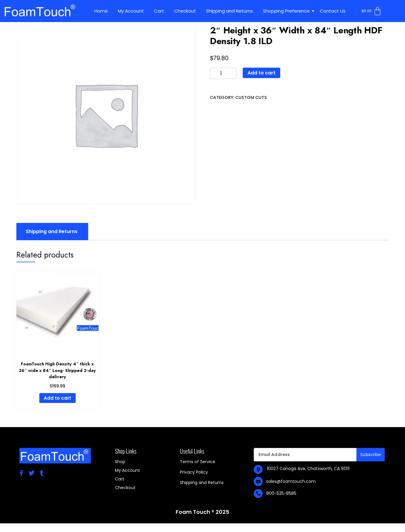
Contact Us (333, 11)
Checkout (185, 11)
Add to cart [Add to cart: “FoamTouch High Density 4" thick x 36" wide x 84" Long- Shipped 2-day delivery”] (57, 398)
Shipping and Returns (229, 11)
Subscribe (371, 455)
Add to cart (261, 73)
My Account (131, 11)
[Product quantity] (223, 73)
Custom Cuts (251, 97)
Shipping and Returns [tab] (52, 231)
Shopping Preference (287, 11)
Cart (159, 11)
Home (101, 11)
